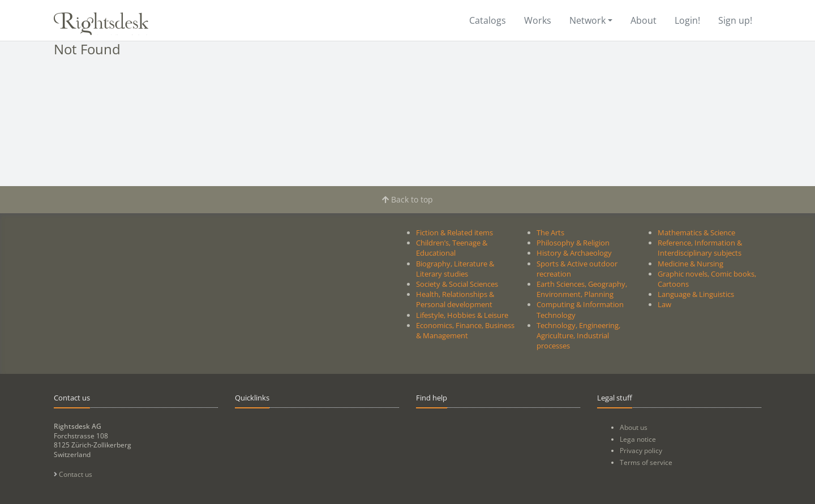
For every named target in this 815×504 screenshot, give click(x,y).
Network (587, 20)
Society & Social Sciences (457, 284)
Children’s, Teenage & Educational (452, 248)
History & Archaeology (574, 253)
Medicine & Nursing (690, 264)
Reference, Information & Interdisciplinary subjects (700, 248)
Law (664, 304)
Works (538, 20)
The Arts (550, 232)
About (644, 20)
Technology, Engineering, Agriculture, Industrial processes (578, 335)
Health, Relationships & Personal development (455, 299)
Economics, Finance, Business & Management (465, 330)
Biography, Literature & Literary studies (455, 269)
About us (634, 427)
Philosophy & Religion (573, 243)
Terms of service (646, 462)
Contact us (73, 474)
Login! (687, 20)
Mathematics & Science (696, 232)
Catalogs (488, 20)
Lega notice (638, 439)
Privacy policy (641, 451)
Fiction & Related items (454, 232)
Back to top (407, 199)
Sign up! (735, 20)
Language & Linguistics (696, 294)
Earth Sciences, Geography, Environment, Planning (582, 289)
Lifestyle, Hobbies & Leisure (462, 315)
